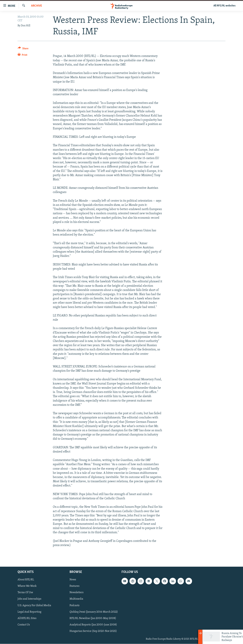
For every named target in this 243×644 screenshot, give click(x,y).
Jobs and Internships (29, 599)
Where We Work (27, 586)
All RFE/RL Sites (27, 618)
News (73, 580)
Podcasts (75, 606)
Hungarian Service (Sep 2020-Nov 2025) (93, 631)
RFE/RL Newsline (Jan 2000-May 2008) (93, 618)
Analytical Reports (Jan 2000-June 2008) (93, 625)
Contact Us (24, 625)
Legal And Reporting (29, 612)
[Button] (23, 49)
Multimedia (76, 599)
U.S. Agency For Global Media (34, 606)
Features (75, 586)
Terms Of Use (25, 593)
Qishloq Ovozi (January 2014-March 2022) (94, 612)
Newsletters (77, 593)
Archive (37, 6)
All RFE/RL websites (225, 6)
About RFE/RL (26, 580)
